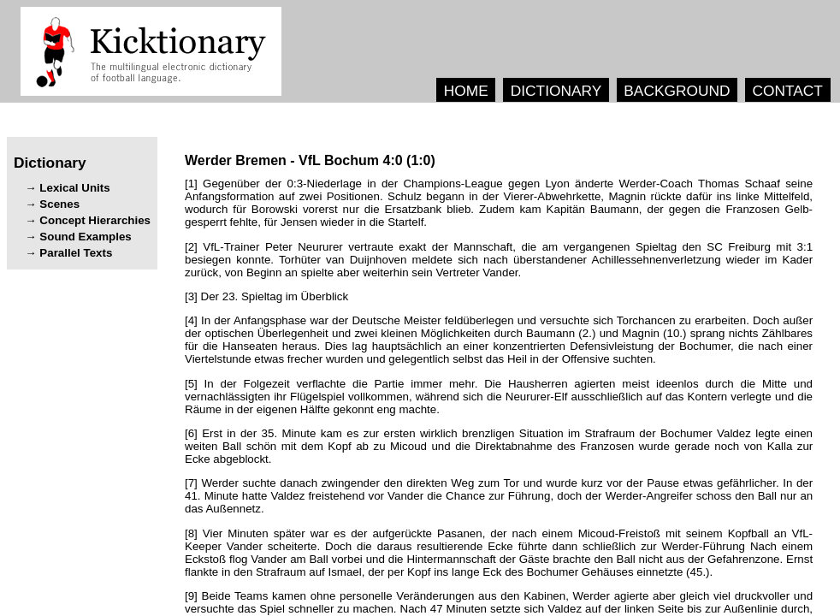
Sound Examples (85, 237)
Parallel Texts (76, 253)
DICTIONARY (556, 91)
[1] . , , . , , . (499, 203)
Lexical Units (74, 188)
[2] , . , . (499, 260)
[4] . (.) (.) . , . (499, 340)
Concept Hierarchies (95, 220)
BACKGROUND (677, 91)
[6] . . (499, 446)
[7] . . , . (499, 496)
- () (310, 160)
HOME (466, 91)
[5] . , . (499, 397)
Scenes (59, 204)
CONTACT (787, 91)
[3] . (266, 296)
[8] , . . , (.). (499, 553)
